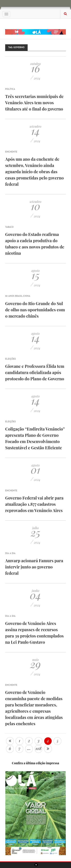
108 (38, 748)
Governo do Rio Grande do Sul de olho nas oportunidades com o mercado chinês (35, 310)
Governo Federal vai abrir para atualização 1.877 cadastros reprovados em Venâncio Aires (34, 504)
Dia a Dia (10, 554)
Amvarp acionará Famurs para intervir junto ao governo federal (34, 567)
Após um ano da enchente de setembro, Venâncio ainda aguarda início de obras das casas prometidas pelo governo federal (34, 171)
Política (10, 89)
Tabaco (9, 227)
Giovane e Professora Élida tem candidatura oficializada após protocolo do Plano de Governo (35, 372)
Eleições (10, 359)
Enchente (11, 152)
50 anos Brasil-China (18, 296)
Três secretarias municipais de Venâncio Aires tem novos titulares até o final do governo (34, 103)
